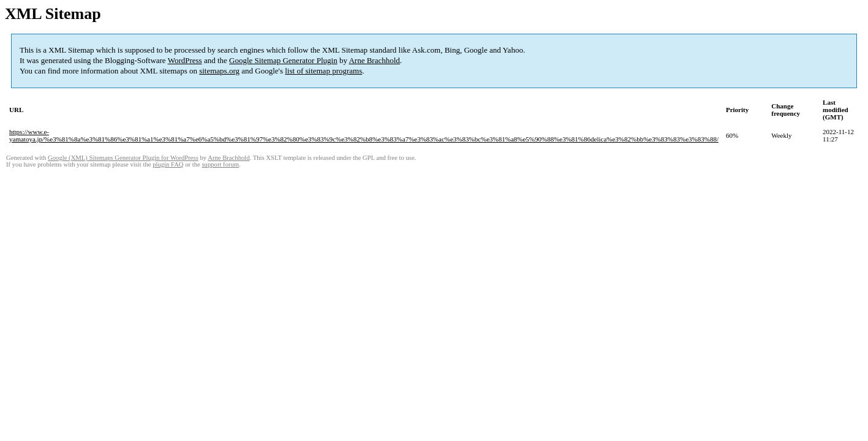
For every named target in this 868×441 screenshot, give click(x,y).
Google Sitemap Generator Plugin (283, 60)
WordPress (185, 60)
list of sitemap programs (323, 71)
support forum (220, 164)
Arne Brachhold (374, 60)
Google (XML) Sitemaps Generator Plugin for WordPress (123, 158)
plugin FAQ (168, 164)
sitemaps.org (219, 71)
